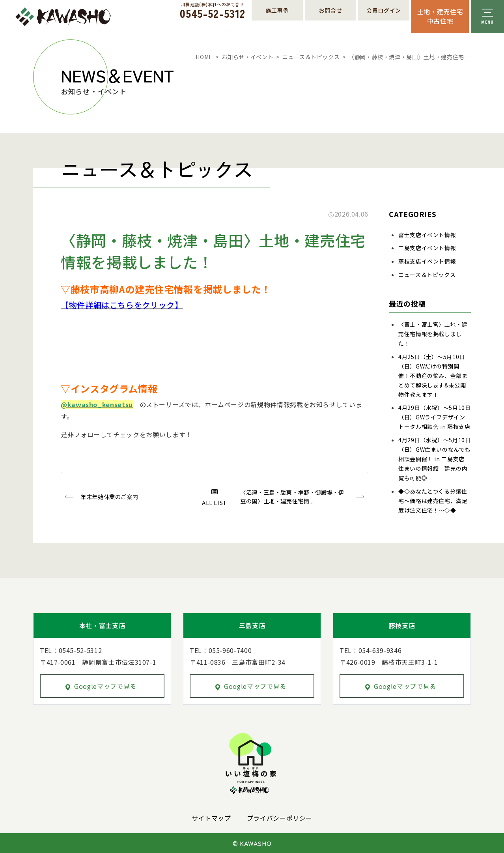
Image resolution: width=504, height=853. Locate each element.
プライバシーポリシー (280, 818)
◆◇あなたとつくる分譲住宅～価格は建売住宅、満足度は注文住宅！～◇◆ (433, 501)
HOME (204, 57)
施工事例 (277, 10)
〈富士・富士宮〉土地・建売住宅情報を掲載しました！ (433, 334)
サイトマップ (211, 818)
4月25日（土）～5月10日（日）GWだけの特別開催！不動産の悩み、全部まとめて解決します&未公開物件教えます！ (433, 376)
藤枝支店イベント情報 (427, 261)
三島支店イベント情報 (427, 248)
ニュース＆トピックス (311, 57)
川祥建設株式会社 (63, 17)
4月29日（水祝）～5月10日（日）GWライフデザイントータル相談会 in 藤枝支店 (435, 417)
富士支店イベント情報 (427, 235)
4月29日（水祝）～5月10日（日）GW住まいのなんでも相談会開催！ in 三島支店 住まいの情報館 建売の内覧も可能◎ (435, 459)
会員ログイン (384, 10)
